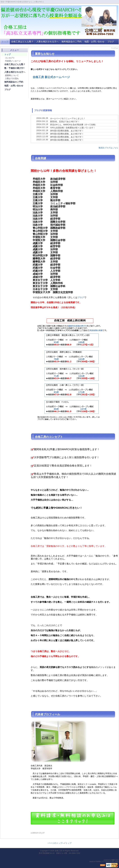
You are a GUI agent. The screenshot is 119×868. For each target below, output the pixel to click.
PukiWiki (98, 862)
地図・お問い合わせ (94, 42)
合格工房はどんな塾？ (22, 42)
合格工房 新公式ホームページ (51, 77)
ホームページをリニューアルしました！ (68, 118)
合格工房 (58, 851)
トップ (5, 42)
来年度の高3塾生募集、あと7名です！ (67, 137)
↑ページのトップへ (56, 843)
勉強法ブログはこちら (108, 148)
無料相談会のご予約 (72, 42)
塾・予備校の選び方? (14, 68)
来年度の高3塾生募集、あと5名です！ (67, 131)
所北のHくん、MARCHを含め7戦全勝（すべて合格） (74, 125)
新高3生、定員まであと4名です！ (65, 121)
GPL (113, 862)
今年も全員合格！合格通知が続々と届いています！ (73, 128)
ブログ (111, 42)
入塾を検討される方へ (47, 42)
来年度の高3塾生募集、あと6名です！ (67, 134)
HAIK (113, 860)
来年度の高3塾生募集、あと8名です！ (67, 140)
